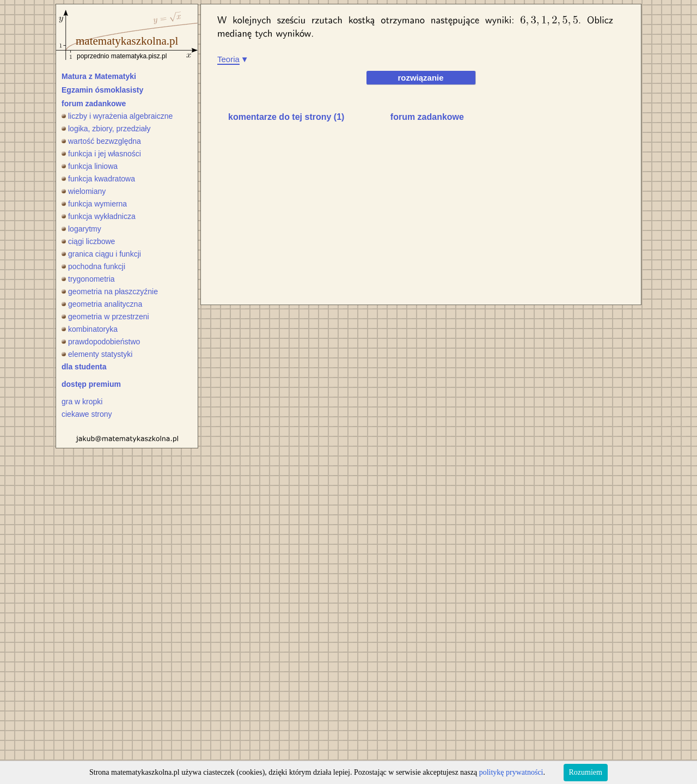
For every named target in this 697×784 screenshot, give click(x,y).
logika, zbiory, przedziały (106, 129)
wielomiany (84, 191)
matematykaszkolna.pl (127, 41)
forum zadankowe (94, 104)
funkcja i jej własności (101, 154)
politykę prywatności (511, 772)
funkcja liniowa (90, 166)
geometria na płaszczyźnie (110, 291)
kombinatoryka (90, 329)
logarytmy (81, 229)
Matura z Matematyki (99, 76)
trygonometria (88, 279)
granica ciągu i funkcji (101, 254)
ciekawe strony (87, 414)
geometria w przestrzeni (105, 317)
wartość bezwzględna (101, 141)
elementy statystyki (97, 354)
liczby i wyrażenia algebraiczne (117, 116)
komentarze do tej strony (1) (286, 117)
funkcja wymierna (94, 204)
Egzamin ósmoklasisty (102, 90)
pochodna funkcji (93, 266)
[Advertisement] (309, 216)
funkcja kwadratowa (98, 179)
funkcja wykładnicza (99, 216)
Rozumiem (586, 772)
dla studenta (84, 367)
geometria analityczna (102, 304)
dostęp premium (91, 384)
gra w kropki (82, 402)
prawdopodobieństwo (101, 342)
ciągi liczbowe (88, 241)
